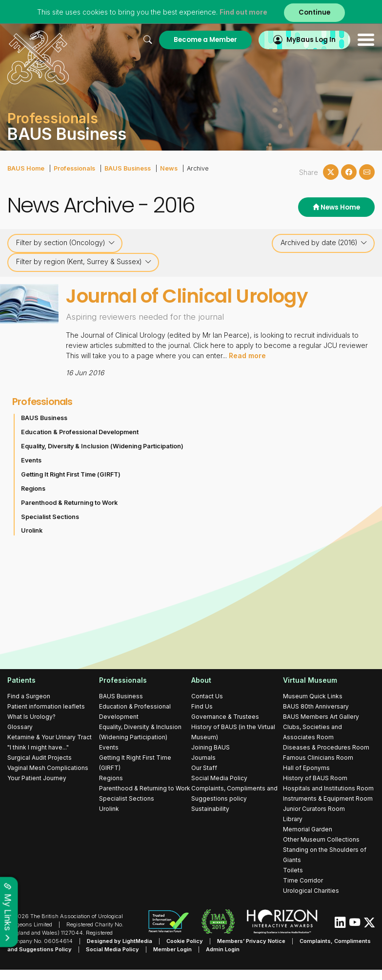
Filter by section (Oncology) (66, 243)
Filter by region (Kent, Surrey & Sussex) (84, 262)
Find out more (243, 12)
